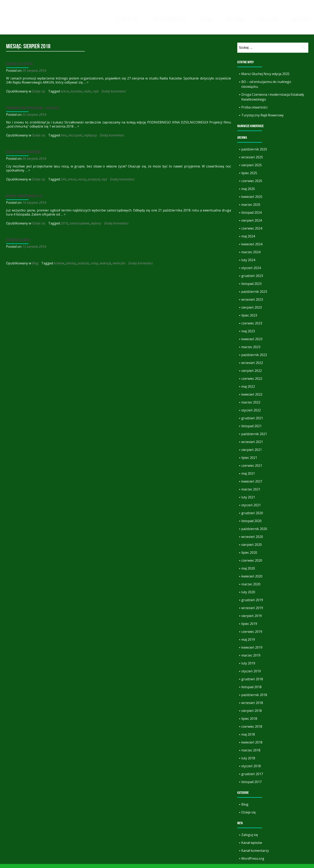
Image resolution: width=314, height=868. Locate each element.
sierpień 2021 (252, 454)
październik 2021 (254, 438)
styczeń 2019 (251, 675)
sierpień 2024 (252, 224)
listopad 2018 (251, 691)
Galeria (235, 19)
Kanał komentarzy (255, 855)
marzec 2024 (251, 256)
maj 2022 (248, 391)
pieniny (71, 267)
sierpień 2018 (252, 715)
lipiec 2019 (249, 628)
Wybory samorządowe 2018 (24, 200)
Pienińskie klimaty (18, 244)
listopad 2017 (251, 786)
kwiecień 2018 (252, 746)
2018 (64, 227)
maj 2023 (248, 335)
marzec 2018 (251, 754)
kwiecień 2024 (252, 248)
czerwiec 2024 (252, 232)
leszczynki (75, 139)
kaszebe (76, 95)
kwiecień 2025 (252, 201)
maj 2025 (248, 193)
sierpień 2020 (252, 549)
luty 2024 (248, 264)
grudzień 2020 (252, 517)
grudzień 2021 (252, 422)
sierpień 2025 (252, 169)
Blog (206, 19)
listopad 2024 (251, 217)
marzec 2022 (251, 406)
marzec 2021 (251, 493)
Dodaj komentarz (114, 95)
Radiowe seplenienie (20, 68)
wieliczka (119, 267)
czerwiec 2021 (252, 470)
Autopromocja (170, 19)
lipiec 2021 (249, 462)
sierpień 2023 (252, 311)
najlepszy (90, 139)
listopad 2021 (251, 430)
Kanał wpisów (252, 847)
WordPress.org (253, 863)
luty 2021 (248, 501)
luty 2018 (248, 762)
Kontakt (301, 19)
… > (86, 86)
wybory (96, 227)
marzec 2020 (251, 588)
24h (63, 183)
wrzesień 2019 (252, 612)
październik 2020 (254, 533)
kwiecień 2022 (252, 398)
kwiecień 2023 (252, 343)
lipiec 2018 (249, 723)
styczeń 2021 (251, 509)
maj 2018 (248, 738)
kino (64, 139)
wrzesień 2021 (252, 446)
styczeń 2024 (251, 272)
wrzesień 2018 (252, 707)
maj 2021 (248, 477)
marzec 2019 (251, 659)
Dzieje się (128, 19)
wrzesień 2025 (252, 161)
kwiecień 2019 (252, 651)
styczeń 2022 (251, 414)
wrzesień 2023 (252, 304)
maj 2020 (248, 572)
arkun (65, 95)
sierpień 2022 (252, 375)
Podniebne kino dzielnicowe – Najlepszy (33, 112)
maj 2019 (248, 644)
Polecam (268, 19)
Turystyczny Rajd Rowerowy (262, 119)
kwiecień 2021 (252, 485)
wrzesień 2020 (252, 541)
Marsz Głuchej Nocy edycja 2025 (265, 78)
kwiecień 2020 (252, 580)
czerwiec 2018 (252, 731)
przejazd (94, 183)
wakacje (105, 267)
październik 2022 (254, 359)
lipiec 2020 (249, 557)
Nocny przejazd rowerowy (24, 156)
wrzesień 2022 (252, 367)
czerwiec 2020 (252, 564)
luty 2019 (248, 667)
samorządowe (80, 227)
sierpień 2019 (252, 620)
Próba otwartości (254, 111)
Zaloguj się (250, 839)
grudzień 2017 (252, 778)
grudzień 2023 (252, 280)
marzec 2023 (251, 351)
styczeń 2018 (251, 770)
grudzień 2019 (252, 604)
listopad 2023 (251, 288)
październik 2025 (254, 153)
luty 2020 (248, 596)
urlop (94, 267)
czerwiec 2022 (252, 383)
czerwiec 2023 (252, 327)
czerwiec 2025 (252, 185)
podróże (83, 267)
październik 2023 (254, 296)
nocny (82, 183)
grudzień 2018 (252, 683)
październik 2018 (254, 699)
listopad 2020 (251, 525)
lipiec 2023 (249, 319)
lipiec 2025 (249, 177)
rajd (96, 95)
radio (87, 95)
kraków (59, 267)
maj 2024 (248, 240)
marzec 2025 (251, 209)
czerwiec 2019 (252, 636)
